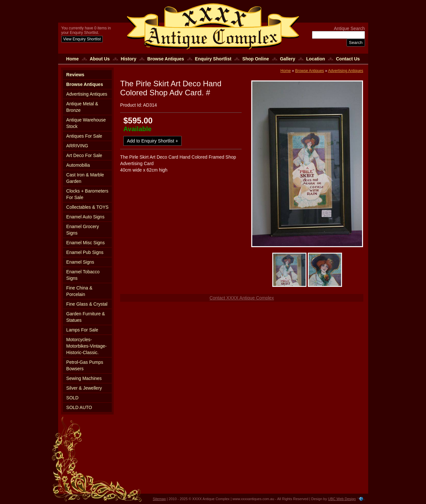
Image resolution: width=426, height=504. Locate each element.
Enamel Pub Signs (85, 252)
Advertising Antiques (87, 94)
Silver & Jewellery (84, 388)
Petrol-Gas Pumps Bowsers (85, 365)
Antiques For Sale (84, 136)
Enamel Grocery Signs (83, 230)
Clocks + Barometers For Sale (87, 194)
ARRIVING (77, 146)
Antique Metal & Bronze (82, 107)
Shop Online (255, 59)
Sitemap (159, 499)
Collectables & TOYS (87, 207)
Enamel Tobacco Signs (83, 275)
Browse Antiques (166, 59)
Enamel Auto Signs (85, 217)
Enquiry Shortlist (213, 59)
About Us (100, 59)
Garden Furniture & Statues (86, 317)
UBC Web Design (342, 499)
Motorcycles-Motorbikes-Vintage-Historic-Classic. (86, 346)
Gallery (288, 59)
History (129, 59)
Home (73, 59)
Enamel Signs (80, 262)
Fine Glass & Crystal (87, 304)
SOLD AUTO (79, 407)
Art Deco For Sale (84, 155)
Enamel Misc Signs (85, 243)
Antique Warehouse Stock (86, 123)
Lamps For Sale (82, 330)
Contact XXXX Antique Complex (242, 298)
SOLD (72, 398)
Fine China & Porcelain (79, 291)
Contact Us (348, 59)
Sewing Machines (84, 378)
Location (316, 59)
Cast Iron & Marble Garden (85, 178)
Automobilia (78, 165)
